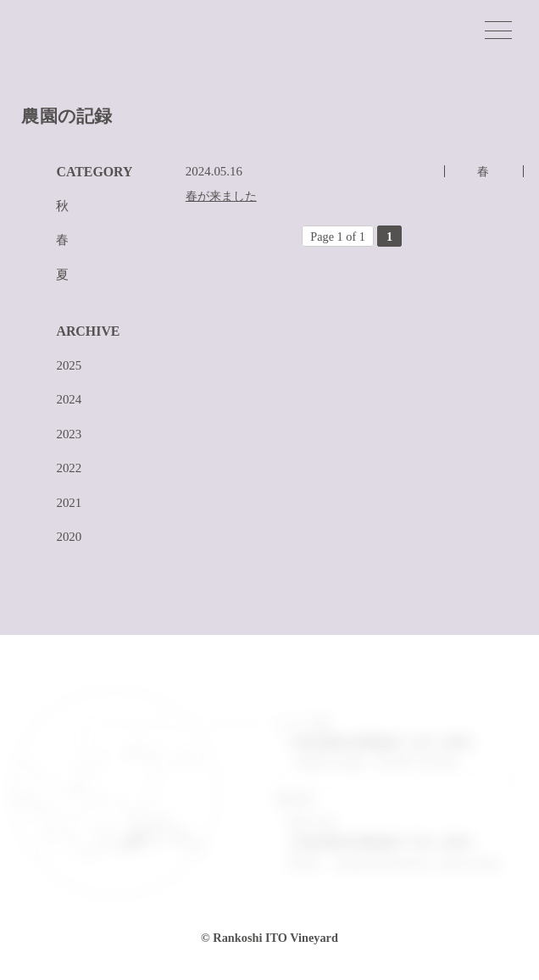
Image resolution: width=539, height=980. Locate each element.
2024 (69, 400)
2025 (69, 366)
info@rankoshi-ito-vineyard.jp (417, 863)
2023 (69, 434)
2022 (69, 468)
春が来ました (221, 197)
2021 (69, 503)
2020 (69, 537)
